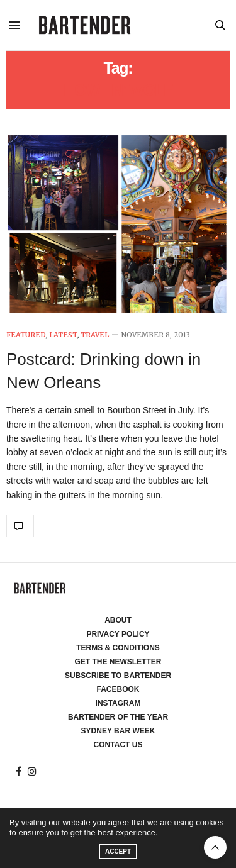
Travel (95, 335)
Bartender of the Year (118, 717)
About (118, 620)
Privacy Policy (118, 634)
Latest (63, 335)
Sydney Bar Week (118, 731)
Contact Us (118, 745)
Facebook (118, 689)
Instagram (118, 703)
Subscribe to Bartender (118, 676)
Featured (26, 335)
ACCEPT (118, 851)
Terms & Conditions (118, 648)
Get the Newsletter (118, 662)
